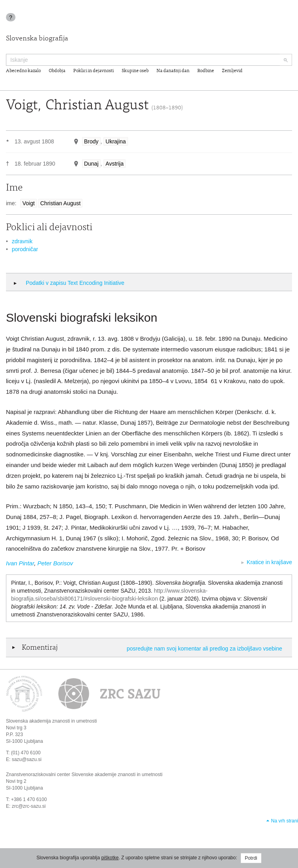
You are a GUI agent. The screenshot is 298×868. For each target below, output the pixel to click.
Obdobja (57, 71)
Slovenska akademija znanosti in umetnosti (51, 721)
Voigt (28, 203)
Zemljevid (232, 71)
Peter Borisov (55, 563)
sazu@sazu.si (27, 759)
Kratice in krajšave (269, 562)
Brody (91, 141)
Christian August (60, 203)
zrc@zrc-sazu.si (29, 806)
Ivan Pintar (20, 563)
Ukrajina (116, 141)
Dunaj (91, 164)
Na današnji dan (173, 71)
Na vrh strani (285, 821)
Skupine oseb (135, 71)
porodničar (25, 249)
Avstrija (115, 164)
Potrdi (251, 858)
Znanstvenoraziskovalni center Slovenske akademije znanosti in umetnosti (84, 775)
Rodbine (206, 71)
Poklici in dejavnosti (94, 71)
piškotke (110, 858)
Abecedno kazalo (23, 71)
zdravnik (22, 241)
